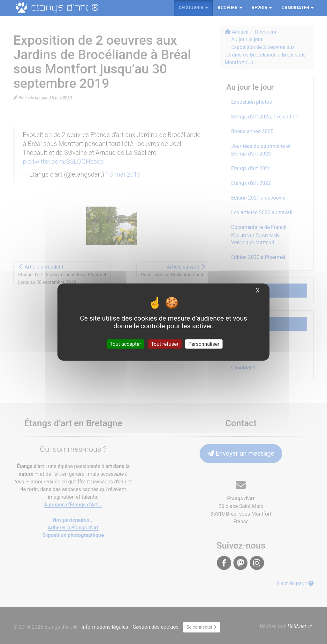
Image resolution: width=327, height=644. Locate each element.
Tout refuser (165, 344)
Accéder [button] (230, 8)
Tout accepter (125, 344)
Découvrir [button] (193, 8)
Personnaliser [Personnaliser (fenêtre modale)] (204, 344)
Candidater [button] (297, 8)
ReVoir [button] (262, 8)
